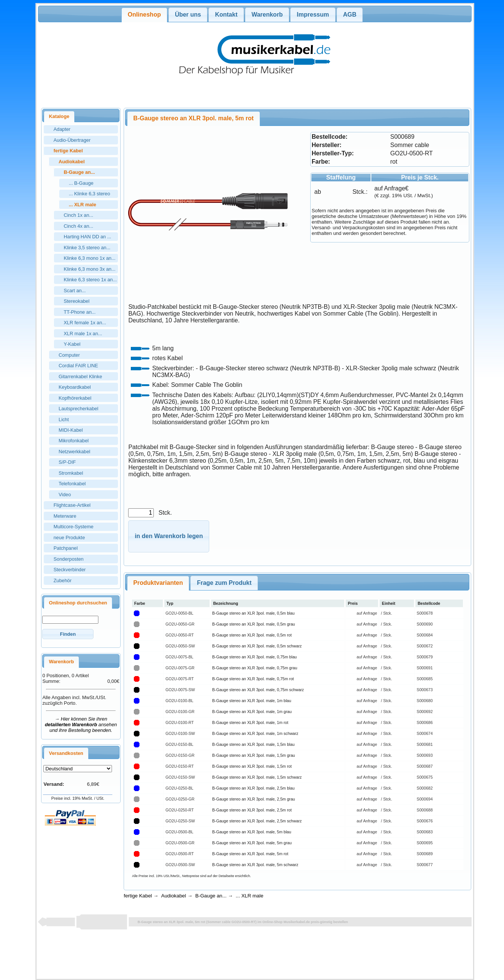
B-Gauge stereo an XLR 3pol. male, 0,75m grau (255, 668)
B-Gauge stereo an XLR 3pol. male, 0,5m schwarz (257, 646)
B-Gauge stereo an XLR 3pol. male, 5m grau (252, 843)
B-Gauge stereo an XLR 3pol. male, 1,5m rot (252, 766)
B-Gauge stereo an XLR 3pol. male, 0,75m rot (253, 679)
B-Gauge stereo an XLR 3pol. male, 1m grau (252, 712)
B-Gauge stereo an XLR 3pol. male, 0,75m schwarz (258, 690)
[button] (68, 634)
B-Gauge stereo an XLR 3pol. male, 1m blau (252, 701)
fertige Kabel (138, 896)
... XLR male (249, 896)
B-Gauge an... (211, 896)
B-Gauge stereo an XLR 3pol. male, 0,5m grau (254, 624)
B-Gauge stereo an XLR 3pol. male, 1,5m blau (254, 744)
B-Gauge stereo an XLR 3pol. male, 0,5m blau (254, 613)
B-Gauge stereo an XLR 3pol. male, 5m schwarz (255, 865)
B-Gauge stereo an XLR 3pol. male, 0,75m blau (255, 657)
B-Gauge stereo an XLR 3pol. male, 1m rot (250, 722)
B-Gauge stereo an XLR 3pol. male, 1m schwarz (255, 733)
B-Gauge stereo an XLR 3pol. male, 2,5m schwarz (257, 821)
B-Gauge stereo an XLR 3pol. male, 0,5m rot (252, 635)
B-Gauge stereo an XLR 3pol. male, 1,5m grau (254, 755)
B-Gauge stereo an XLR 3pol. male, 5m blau (252, 832)
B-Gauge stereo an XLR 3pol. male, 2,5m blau (254, 788)
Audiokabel (174, 896)
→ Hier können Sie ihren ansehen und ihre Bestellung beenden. (81, 725)
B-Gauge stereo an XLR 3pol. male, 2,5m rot (252, 810)
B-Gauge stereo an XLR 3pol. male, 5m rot (250, 854)
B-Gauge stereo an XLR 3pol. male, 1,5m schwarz (257, 777)
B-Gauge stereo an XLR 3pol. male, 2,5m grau (254, 799)
